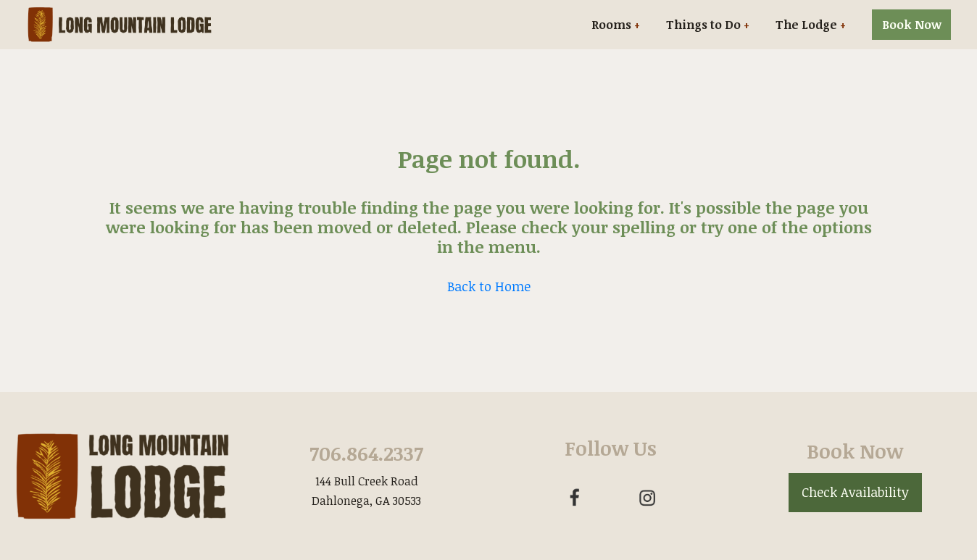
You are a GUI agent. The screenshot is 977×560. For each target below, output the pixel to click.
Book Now (912, 25)
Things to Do (703, 25)
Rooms (611, 25)
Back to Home (489, 286)
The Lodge (806, 25)
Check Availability (855, 492)
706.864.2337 (366, 453)
